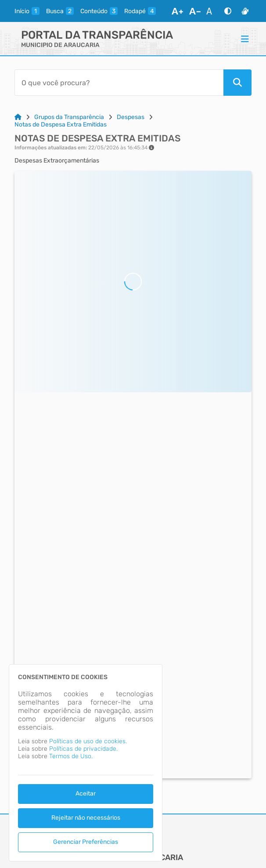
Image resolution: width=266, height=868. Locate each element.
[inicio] (27, 11)
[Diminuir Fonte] (195, 11)
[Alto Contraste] (228, 11)
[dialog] (86, 763)
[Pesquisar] (237, 83)
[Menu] (245, 39)
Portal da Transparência (97, 35)
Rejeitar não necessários (86, 818)
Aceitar (86, 794)
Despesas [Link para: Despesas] (131, 117)
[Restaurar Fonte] (212, 11)
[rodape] (140, 11)
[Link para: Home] (18, 117)
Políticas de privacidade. (83, 749)
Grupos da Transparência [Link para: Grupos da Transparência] (69, 117)
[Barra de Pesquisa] (119, 83)
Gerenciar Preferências (86, 842)
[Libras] (245, 11)
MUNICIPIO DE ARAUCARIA (60, 45)
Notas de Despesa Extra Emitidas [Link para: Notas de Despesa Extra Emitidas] (61, 125)
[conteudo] (99, 11)
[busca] (60, 11)
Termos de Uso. (71, 756)
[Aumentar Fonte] (177, 11)
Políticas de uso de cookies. (88, 741)
